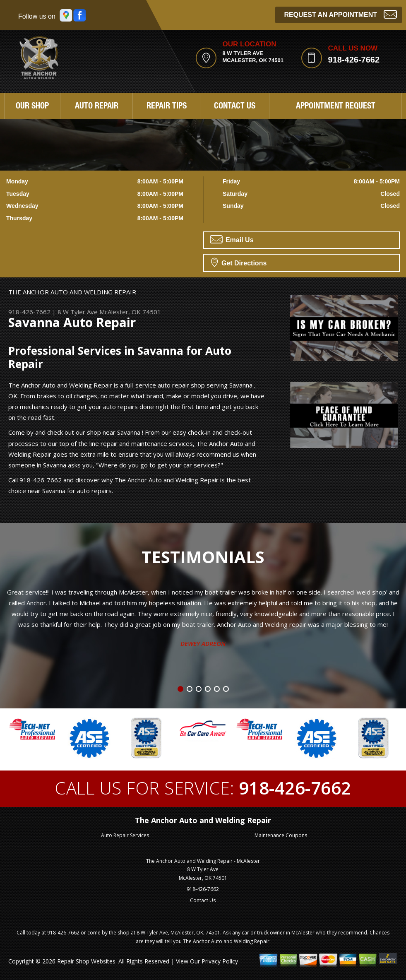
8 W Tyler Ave (78, 312)
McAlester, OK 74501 (130, 312)
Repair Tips (167, 107)
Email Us (232, 239)
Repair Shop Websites (86, 961)
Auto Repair (97, 107)
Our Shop (32, 107)
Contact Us (235, 107)
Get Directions (239, 262)
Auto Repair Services (125, 835)
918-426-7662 (354, 60)
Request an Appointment (340, 14)
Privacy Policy (220, 961)
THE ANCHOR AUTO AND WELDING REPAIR (72, 292)
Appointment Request (336, 107)
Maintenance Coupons (281, 835)
